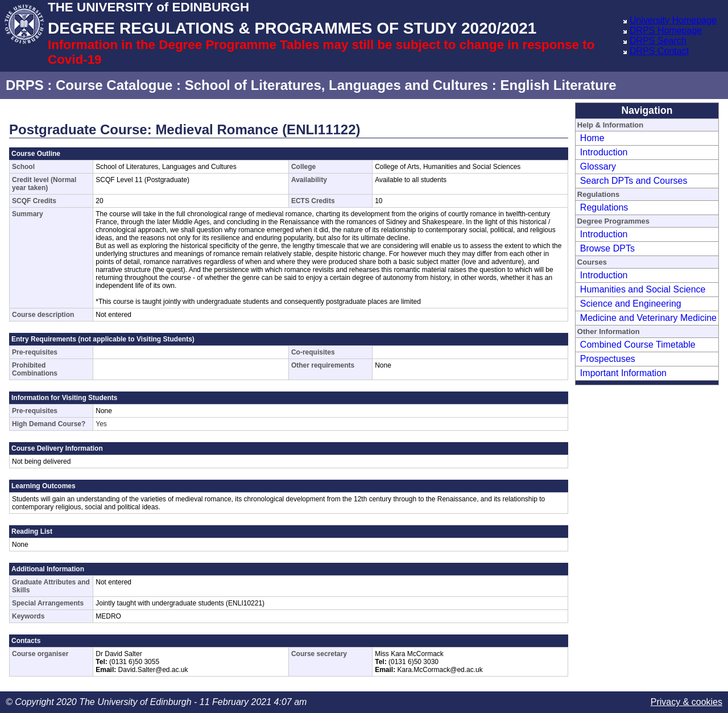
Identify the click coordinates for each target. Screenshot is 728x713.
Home (592, 138)
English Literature (558, 85)
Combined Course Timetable (638, 345)
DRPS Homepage (666, 30)
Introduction (604, 152)
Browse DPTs (607, 248)
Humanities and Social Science (643, 289)
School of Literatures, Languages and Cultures (336, 85)
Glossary (598, 166)
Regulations (604, 207)
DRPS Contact (659, 51)
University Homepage (673, 20)
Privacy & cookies (686, 702)
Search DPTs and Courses (634, 181)
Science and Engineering (631, 304)
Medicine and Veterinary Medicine (648, 318)
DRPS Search (658, 41)
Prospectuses (608, 359)
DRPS (25, 85)
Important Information (623, 373)
